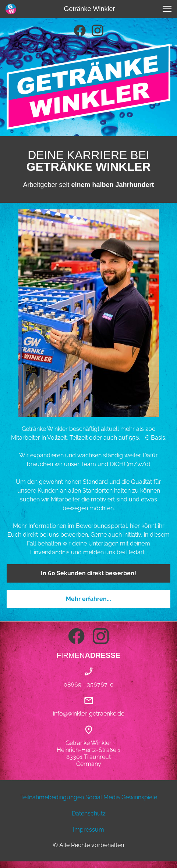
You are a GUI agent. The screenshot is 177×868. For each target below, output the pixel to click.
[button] (167, 9)
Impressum (88, 830)
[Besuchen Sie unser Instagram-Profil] (98, 30)
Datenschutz (89, 813)
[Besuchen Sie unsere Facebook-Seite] (80, 30)
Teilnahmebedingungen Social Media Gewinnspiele (89, 797)
